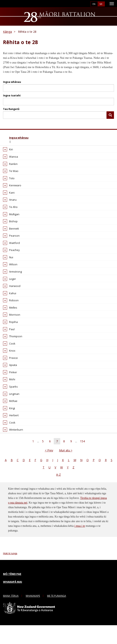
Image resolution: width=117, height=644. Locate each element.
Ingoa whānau (12, 82)
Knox (8, 369)
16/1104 (74, 261)
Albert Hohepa (37, 175)
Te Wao (9, 175)
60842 (73, 189)
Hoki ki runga (10, 572)
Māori (101, 4)
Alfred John (35, 441)
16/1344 (74, 211)
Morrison (10, 326)
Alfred (32, 369)
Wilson (9, 268)
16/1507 (74, 355)
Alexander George (34, 317)
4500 (97, 420)
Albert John (35, 182)
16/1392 (74, 203)
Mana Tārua (11, 615)
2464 (97, 297)
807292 (98, 377)
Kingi (8, 427)
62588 (97, 196)
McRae (9, 420)
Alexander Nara (38, 326)
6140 (97, 160)
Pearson (10, 239)
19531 (73, 391)
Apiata (9, 384)
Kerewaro (11, 189)
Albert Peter (35, 218)
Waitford (10, 247)
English (94, 4)
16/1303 (74, 315)
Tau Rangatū (11, 109)
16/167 (73, 153)
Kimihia (110, 115)
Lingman (10, 412)
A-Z (58, 493)
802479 (98, 182)
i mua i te (80, 545)
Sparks (9, 405)
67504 (97, 268)
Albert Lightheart (38, 189)
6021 (97, 448)
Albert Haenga (37, 160)
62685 (97, 239)
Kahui (8, 297)
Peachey (10, 254)
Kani (7, 196)
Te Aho (9, 211)
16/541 (73, 247)
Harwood (10, 290)
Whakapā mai (13, 600)
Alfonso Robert (37, 362)
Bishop (9, 225)
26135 (97, 344)
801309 (98, 362)
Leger (8, 282)
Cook (8, 362)
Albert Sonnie (36, 225)
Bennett (9, 232)
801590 (98, 384)
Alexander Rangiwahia (35, 335)
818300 (98, 290)
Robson (9, 304)
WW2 (55, 160)
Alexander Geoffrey (34, 306)
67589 (97, 175)
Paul (7, 344)
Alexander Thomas (34, 346)
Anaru (8, 203)
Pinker (9, 391)
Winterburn (12, 448)
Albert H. (33, 153)
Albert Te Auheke (38, 232)
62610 (97, 254)
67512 (97, 225)
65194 (97, 326)
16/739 (73, 405)
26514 (97, 282)
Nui (7, 261)
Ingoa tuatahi (12, 95)
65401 (97, 333)
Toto (7, 182)
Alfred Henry (36, 434)
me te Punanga (57, 615)
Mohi (8, 398)
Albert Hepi (35, 168)
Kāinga (7, 32)
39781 (97, 218)
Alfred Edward (37, 420)
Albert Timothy (37, 239)
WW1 (55, 153)
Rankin (9, 168)
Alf (30, 355)
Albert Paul (35, 203)
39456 (97, 304)
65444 (97, 232)
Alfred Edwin (36, 427)
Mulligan (10, 218)
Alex (31, 268)
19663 (73, 441)
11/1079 (74, 434)
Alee (31, 261)
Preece (9, 377)
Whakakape (33, 615)
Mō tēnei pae (12, 593)
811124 (98, 412)
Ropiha (9, 333)
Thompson (11, 355)
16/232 (73, 168)
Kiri (7, 153)
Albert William (36, 254)
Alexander (34, 275)
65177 (97, 398)
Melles (9, 315)
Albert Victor (35, 247)
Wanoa (9, 160)
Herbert (9, 434)
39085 (97, 427)
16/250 (73, 275)
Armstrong (11, 275)
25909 (97, 369)
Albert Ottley (35, 196)
